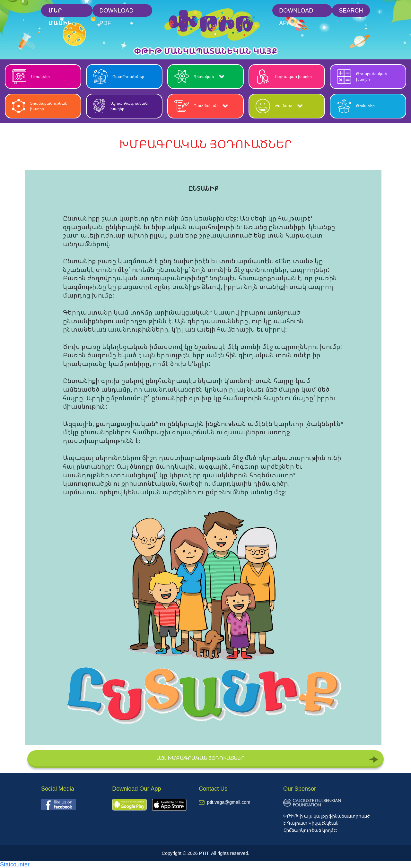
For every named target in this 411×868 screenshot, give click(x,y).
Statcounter (15, 864)
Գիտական (199, 77)
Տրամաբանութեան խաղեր (40, 106)
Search (351, 10)
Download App (296, 12)
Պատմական (201, 106)
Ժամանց (279, 106)
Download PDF (117, 12)
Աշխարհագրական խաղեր (120, 106)
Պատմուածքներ (119, 77)
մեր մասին (60, 12)
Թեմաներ (356, 106)
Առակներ (31, 77)
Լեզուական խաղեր (284, 77)
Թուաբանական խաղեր (362, 77)
